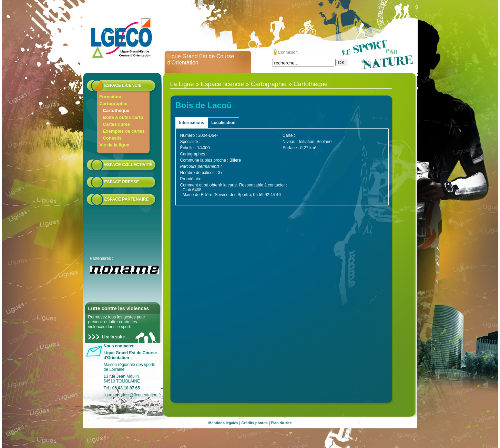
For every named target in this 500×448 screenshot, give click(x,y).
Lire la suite (114, 337)
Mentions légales (223, 423)
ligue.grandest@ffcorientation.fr (132, 395)
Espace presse (122, 182)
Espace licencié (123, 85)
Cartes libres (117, 124)
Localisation (223, 123)
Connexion (288, 52)
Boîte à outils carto (123, 117)
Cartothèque (116, 110)
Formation (111, 97)
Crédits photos (255, 423)
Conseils (112, 138)
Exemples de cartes (124, 131)
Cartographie (114, 104)
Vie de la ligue (114, 145)
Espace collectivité (128, 165)
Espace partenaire (127, 199)
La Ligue (182, 84)
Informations (192, 123)
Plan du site (281, 423)
